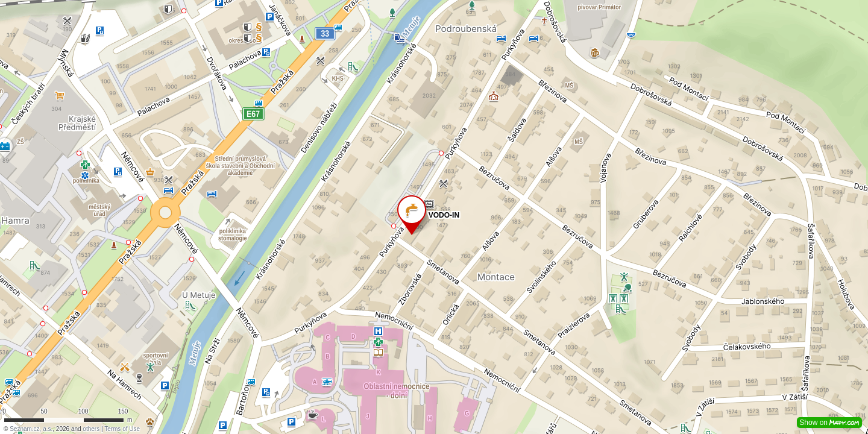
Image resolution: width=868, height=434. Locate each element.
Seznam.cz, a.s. (31, 429)
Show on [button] (829, 423)
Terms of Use (122, 429)
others (91, 429)
